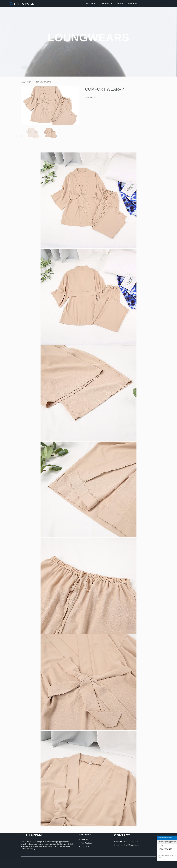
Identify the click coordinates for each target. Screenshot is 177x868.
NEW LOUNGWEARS (43, 82)
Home (23, 82)
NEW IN (30, 82)
